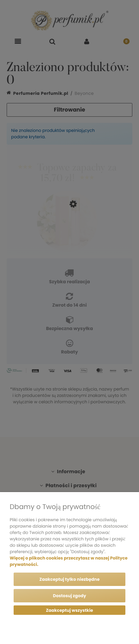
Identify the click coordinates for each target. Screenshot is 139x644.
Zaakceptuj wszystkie (69, 610)
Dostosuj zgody (70, 596)
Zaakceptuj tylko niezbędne (69, 579)
